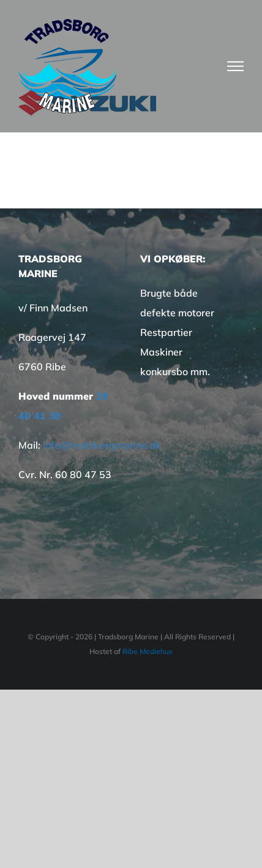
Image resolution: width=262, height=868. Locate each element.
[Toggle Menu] (236, 66)
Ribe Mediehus (148, 651)
